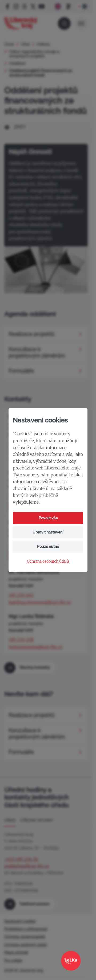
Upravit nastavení (48, 532)
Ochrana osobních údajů (48, 561)
